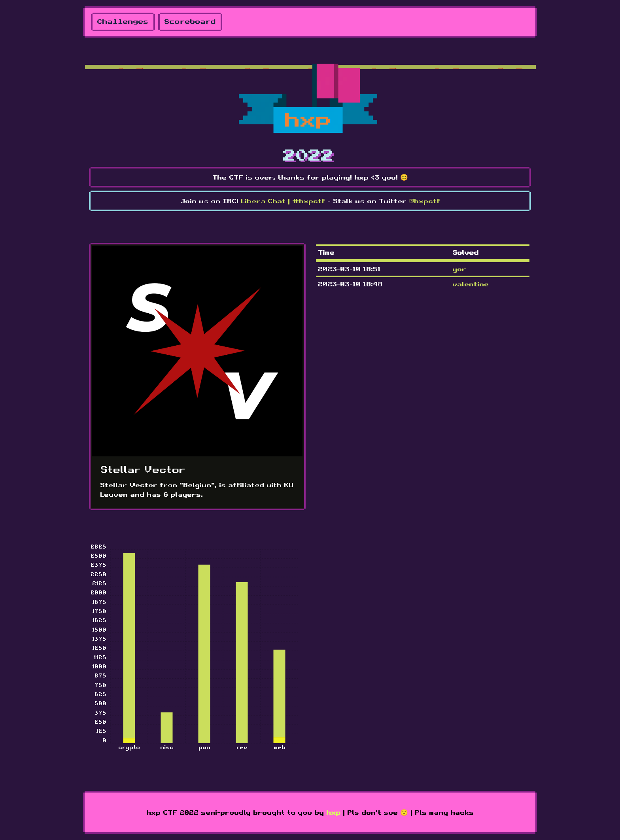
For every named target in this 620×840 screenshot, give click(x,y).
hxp (333, 812)
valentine (471, 284)
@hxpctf (424, 201)
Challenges (123, 22)
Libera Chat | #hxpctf (283, 201)
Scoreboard (190, 22)
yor (459, 269)
